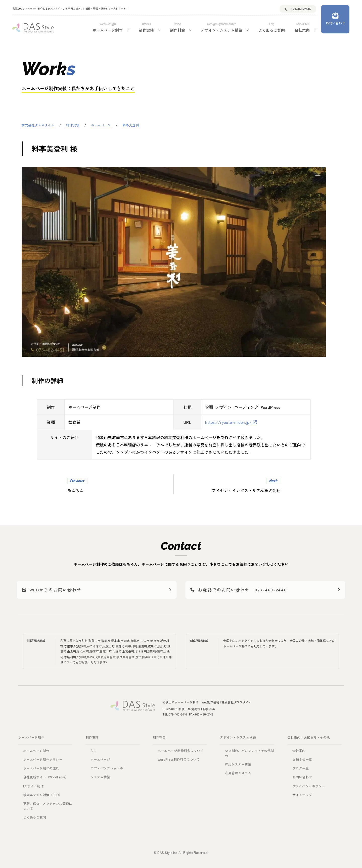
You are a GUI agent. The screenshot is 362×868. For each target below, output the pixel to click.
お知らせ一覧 (302, 761)
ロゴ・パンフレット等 (107, 770)
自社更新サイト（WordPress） (46, 779)
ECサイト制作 (33, 787)
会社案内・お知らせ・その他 (309, 739)
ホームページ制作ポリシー (43, 761)
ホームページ (100, 761)
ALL (93, 752)
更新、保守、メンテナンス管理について (48, 808)
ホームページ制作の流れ (41, 770)
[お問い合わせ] (335, 19)
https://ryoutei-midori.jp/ (229, 422)
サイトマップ (302, 796)
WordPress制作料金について (179, 761)
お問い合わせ (302, 779)
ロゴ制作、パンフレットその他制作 (250, 755)
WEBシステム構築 (238, 766)
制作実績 (146, 27)
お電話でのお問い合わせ (244, 590)
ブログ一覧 (301, 770)
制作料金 (177, 27)
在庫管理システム (238, 775)
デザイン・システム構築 (222, 27)
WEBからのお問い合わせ (53, 590)
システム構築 (100, 779)
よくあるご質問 (272, 27)
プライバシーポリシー (309, 787)
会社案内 (302, 27)
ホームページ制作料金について (180, 752)
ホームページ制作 (108, 27)
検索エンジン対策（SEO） (43, 796)
